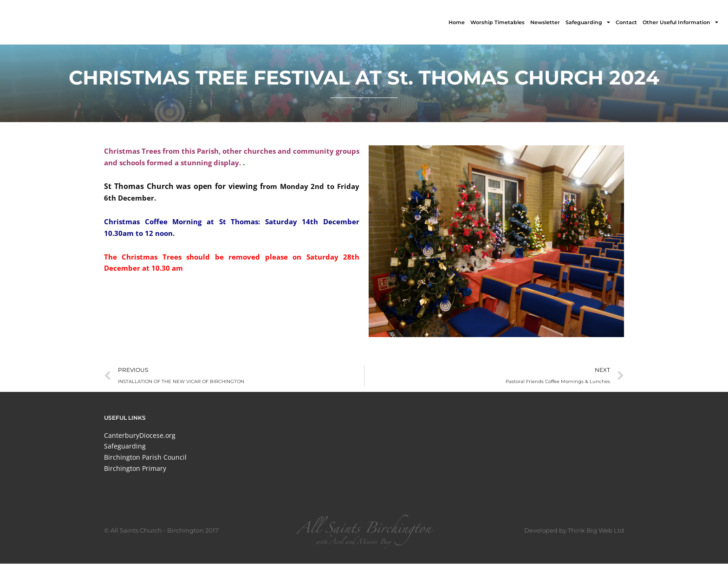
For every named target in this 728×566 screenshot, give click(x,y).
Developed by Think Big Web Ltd (574, 533)
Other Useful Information (680, 22)
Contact (626, 22)
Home (457, 22)
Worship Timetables (497, 22)
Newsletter (545, 22)
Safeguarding (588, 22)
